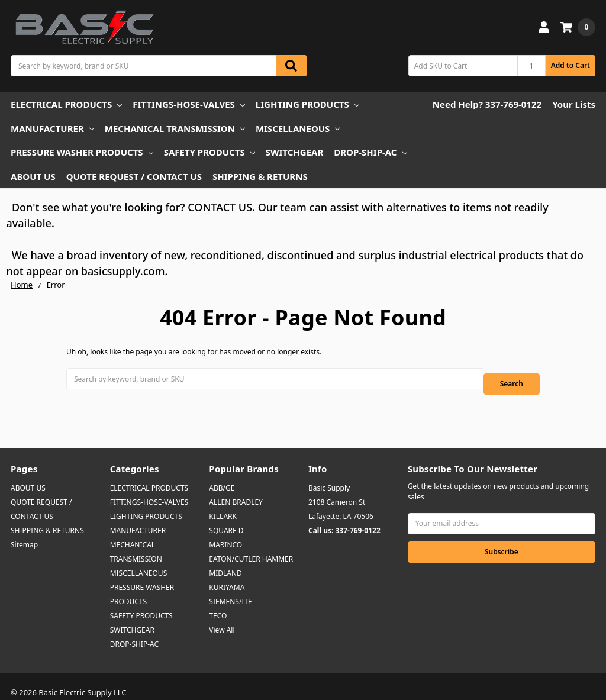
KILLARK (223, 504)
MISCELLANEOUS (298, 128)
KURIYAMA (227, 575)
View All (222, 617)
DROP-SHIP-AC (370, 152)
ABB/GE (222, 475)
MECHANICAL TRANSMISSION (175, 128)
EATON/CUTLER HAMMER (251, 546)
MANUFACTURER (52, 128)
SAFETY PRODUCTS (209, 152)
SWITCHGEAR (295, 152)
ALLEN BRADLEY (236, 490)
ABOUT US (33, 176)
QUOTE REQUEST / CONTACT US (134, 176)
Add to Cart (570, 65)
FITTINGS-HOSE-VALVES (188, 104)
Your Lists (574, 104)
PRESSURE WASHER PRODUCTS (82, 152)
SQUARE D (226, 518)
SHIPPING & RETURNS (260, 176)
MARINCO (225, 532)
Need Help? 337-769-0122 (487, 104)
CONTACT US (220, 207)
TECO (218, 603)
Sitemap (24, 532)
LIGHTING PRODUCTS (307, 104)
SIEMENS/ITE (230, 589)
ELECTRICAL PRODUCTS (66, 104)
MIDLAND (225, 561)
